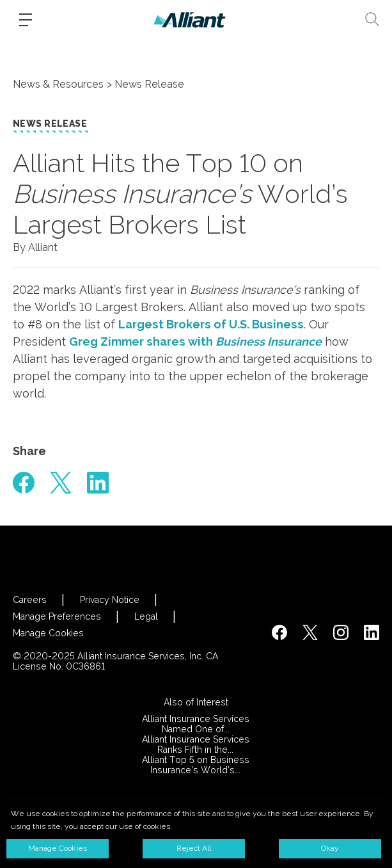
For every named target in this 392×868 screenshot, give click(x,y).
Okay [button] (330, 848)
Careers (30, 600)
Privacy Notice (110, 600)
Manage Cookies (48, 633)
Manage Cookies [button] (58, 848)
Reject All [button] (194, 848)
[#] (24, 483)
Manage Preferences (57, 616)
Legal (146, 616)
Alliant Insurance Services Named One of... (196, 724)
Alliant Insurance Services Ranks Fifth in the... (196, 744)
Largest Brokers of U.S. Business (211, 324)
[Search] (372, 19)
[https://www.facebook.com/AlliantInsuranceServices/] (279, 632)
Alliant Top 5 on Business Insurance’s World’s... (196, 765)
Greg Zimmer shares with (195, 342)
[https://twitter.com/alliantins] (310, 632)
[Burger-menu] (26, 20)
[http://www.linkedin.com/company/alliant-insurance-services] (372, 632)
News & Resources (58, 84)
